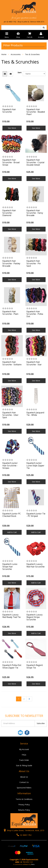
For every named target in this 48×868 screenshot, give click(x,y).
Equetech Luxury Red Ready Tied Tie (12, 616)
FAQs (24, 755)
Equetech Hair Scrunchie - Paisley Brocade (11, 263)
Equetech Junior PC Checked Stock (12, 515)
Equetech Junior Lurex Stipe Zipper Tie (35, 465)
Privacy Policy (24, 805)
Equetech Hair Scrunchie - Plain (10, 313)
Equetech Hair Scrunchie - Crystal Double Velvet (35, 162)
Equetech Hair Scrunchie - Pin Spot (34, 263)
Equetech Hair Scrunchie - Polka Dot (35, 314)
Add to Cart (12, 532)
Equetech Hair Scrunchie (9, 111)
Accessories (16, 54)
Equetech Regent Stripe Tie (35, 666)
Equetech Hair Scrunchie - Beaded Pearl (36, 112)
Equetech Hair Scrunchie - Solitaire (12, 363)
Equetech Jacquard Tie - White (35, 414)
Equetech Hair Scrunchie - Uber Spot (10, 415)
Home (4, 54)
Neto (33, 864)
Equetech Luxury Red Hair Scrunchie (36, 565)
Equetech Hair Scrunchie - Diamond (9, 213)
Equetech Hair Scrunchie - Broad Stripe (11, 162)
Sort (20, 72)
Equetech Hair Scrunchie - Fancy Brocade (35, 213)
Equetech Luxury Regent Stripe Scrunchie (34, 617)
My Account (24, 749)
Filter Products (13, 45)
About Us (24, 777)
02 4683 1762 (24, 835)
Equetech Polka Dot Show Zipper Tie (12, 666)
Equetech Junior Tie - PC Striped (36, 515)
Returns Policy (24, 810)
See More (12, 128)
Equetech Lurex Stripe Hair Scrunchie (10, 566)
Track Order (24, 760)
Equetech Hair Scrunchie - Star (34, 363)
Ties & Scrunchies (32, 54)
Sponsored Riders (24, 788)
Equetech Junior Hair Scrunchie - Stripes (10, 465)
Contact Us (24, 782)
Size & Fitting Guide (24, 765)
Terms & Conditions (24, 799)
